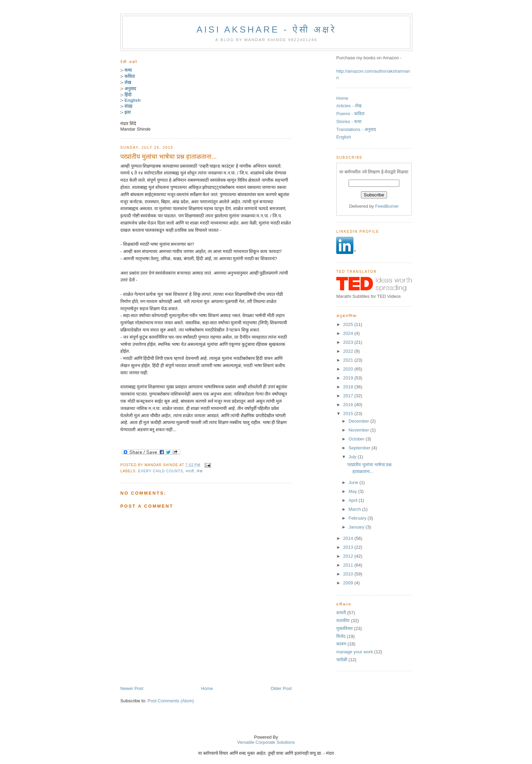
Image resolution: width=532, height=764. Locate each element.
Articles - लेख (349, 106)
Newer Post (132, 688)
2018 (349, 387)
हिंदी (128, 95)
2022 (349, 351)
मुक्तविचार (344, 628)
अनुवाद (130, 89)
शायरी (341, 613)
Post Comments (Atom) (171, 701)
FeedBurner (387, 206)
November (360, 430)
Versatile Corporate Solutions (266, 742)
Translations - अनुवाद (356, 129)
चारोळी (342, 660)
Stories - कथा (349, 122)
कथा (128, 70)
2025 (349, 324)
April (354, 500)
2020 (349, 369)
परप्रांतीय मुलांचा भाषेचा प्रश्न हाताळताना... (168, 157)
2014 (349, 538)
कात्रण (341, 644)
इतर (128, 112)
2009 (349, 583)
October (357, 439)
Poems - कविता (350, 114)
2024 (349, 333)
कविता (130, 76)
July (353, 457)
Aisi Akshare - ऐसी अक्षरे (266, 29)
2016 (349, 405)
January (357, 527)
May (353, 491)
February (358, 518)
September (360, 448)
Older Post (281, 688)
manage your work (355, 652)
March (355, 509)
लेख (128, 82)
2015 (349, 414)
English (132, 100)
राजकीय (343, 621)
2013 (349, 547)
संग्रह (128, 106)
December (360, 421)
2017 (349, 396)
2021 (349, 360)
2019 (349, 378)
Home (207, 688)
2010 (349, 574)
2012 (349, 556)
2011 (349, 565)
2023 (349, 342)
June (354, 482)
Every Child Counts (161, 471)
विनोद (341, 636)
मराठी (190, 471)
